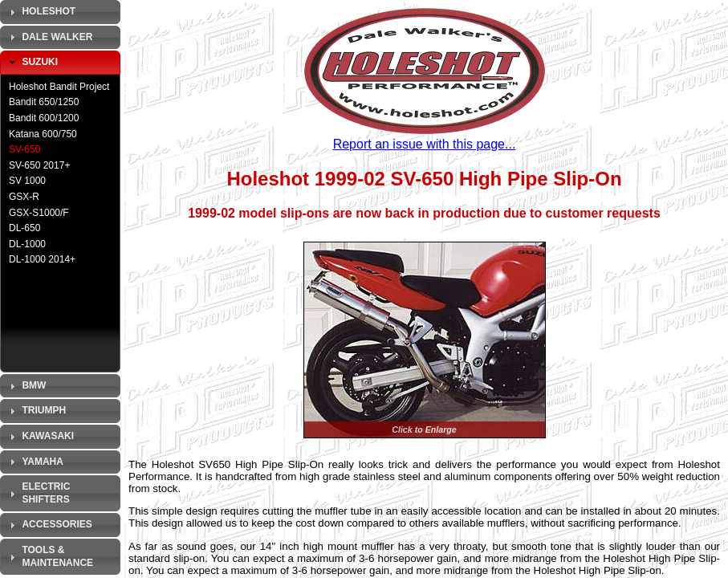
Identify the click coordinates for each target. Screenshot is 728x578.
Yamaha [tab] (35, 462)
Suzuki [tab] (32, 63)
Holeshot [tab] (41, 12)
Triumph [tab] (36, 411)
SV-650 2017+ (39, 165)
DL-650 (24, 228)
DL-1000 (27, 244)
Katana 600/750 (43, 134)
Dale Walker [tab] (49, 37)
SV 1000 (27, 181)
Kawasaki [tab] (40, 437)
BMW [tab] (26, 386)
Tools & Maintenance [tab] (49, 556)
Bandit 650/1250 (44, 102)
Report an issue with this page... (425, 144)
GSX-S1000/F (39, 213)
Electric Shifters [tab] (38, 493)
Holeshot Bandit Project (59, 87)
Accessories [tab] (49, 525)
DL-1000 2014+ (42, 259)
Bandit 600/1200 (44, 118)
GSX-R (24, 197)
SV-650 (24, 149)
